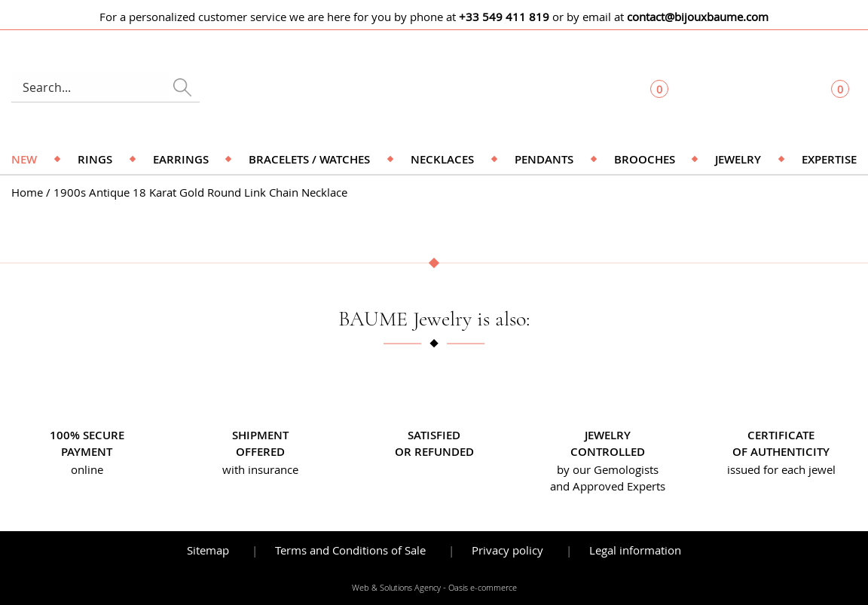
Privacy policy (507, 550)
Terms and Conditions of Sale (350, 550)
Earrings (181, 159)
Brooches (645, 159)
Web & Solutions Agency (396, 588)
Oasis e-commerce (483, 588)
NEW (24, 159)
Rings (95, 159)
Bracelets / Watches (309, 159)
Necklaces (442, 159)
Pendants (544, 159)
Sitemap (208, 550)
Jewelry (738, 159)
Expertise (829, 159)
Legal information (635, 550)
